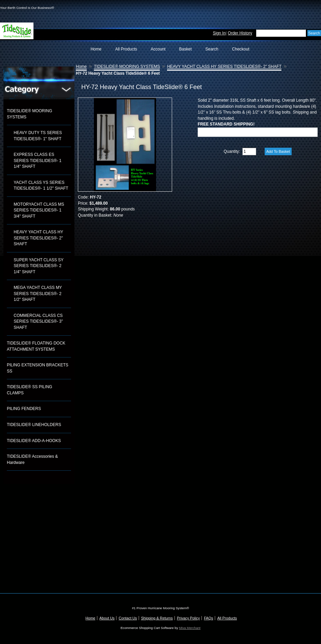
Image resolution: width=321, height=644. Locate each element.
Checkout (241, 49)
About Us (107, 618)
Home (96, 49)
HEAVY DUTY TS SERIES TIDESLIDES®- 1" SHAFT (38, 136)
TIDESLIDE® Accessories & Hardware (32, 459)
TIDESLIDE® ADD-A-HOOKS (34, 441)
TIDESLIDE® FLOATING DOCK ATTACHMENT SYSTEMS (36, 346)
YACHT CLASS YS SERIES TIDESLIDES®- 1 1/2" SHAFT (41, 186)
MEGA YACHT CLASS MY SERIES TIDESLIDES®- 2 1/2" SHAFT (38, 294)
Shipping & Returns (157, 618)
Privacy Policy (188, 618)
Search (212, 49)
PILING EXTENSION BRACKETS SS (38, 368)
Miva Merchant (190, 628)
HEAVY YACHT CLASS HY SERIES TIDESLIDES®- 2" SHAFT (38, 238)
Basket (186, 49)
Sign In (219, 33)
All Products (126, 49)
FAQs (208, 618)
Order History (240, 33)
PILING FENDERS (24, 409)
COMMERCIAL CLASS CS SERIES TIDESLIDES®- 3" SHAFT (38, 321)
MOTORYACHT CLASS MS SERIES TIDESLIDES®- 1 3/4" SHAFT (39, 210)
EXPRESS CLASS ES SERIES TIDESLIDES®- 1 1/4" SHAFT (38, 160)
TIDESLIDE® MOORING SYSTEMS (30, 114)
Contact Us (128, 618)
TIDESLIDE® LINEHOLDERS (34, 425)
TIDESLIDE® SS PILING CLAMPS (30, 390)
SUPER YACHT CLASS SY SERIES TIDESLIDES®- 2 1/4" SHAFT (39, 266)
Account (158, 49)
